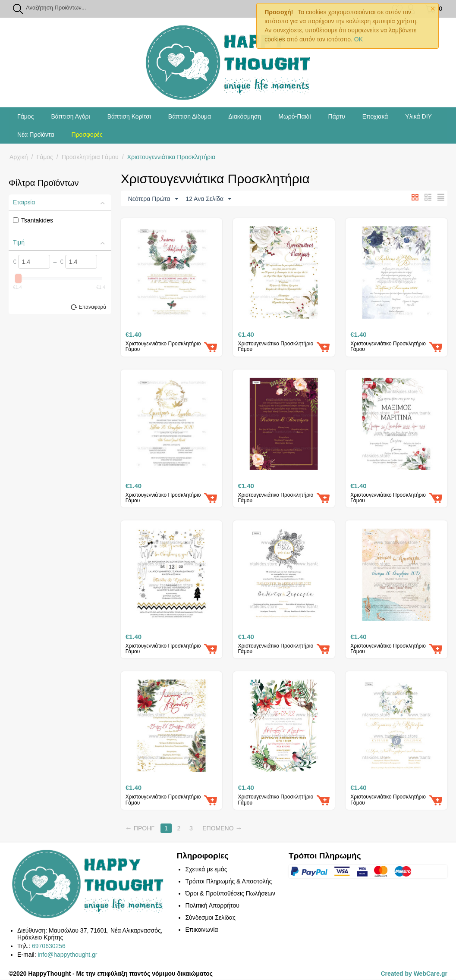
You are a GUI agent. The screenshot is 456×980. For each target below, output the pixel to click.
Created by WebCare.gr (414, 974)
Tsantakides (33, 220)
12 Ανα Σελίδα (208, 199)
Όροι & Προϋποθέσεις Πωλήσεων (230, 894)
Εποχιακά (375, 116)
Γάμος (25, 116)
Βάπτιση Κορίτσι (129, 116)
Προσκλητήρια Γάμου (90, 157)
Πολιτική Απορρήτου (212, 906)
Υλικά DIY (418, 116)
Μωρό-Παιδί (294, 116)
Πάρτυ (337, 116)
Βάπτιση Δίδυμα (190, 116)
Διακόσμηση (245, 116)
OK (359, 39)
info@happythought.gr (67, 955)
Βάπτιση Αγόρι (70, 116)
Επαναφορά (92, 307)
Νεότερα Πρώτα (153, 199)
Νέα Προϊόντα (36, 135)
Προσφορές (87, 135)
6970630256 (49, 946)
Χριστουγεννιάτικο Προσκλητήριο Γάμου (163, 347)
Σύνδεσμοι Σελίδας (210, 918)
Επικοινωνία (201, 930)
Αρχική (19, 157)
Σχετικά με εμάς (206, 870)
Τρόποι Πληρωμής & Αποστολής (228, 882)
